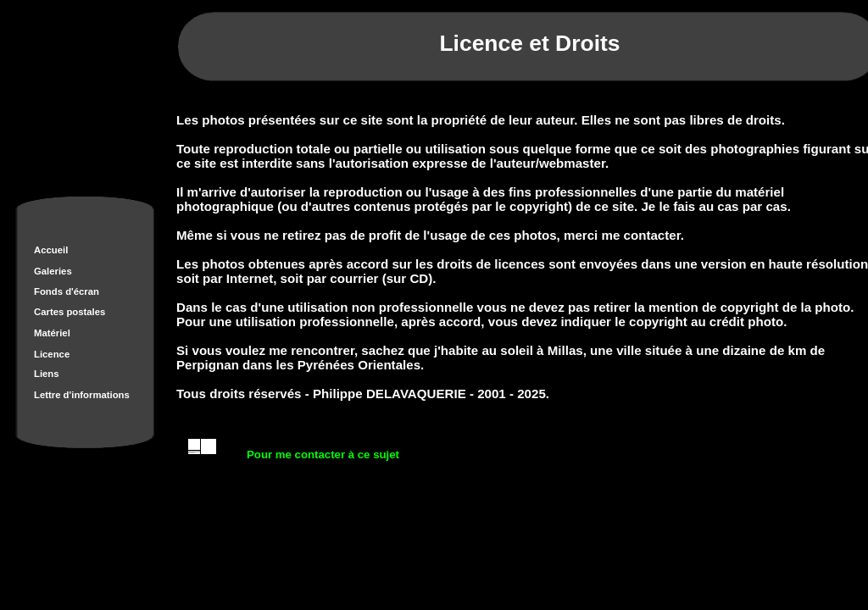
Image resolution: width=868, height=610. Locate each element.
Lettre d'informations (82, 395)
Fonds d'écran (67, 291)
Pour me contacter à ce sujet (323, 455)
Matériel (52, 333)
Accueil (51, 250)
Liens (47, 374)
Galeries (53, 271)
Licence (52, 354)
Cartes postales (70, 312)
